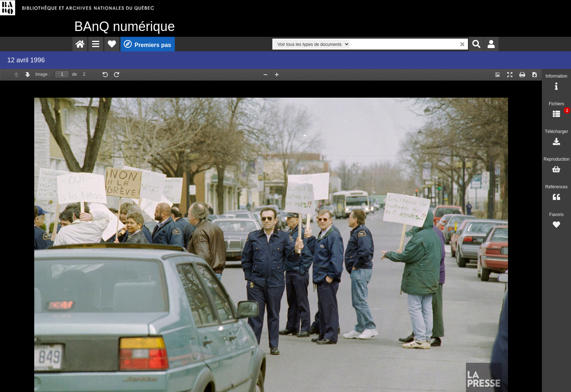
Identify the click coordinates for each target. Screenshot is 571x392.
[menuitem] (80, 44)
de (74, 74)
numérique (125, 26)
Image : (43, 74)
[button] (96, 44)
